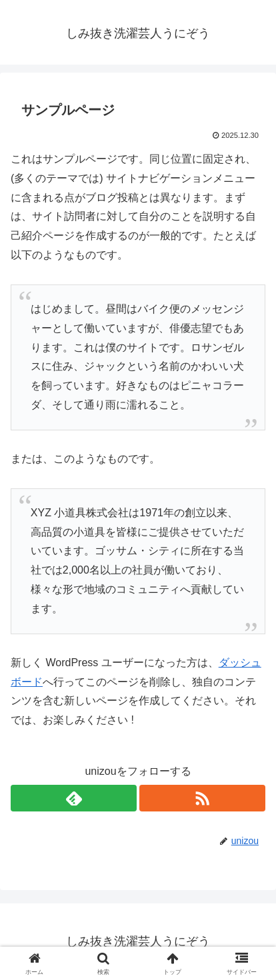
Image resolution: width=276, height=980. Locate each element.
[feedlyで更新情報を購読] (74, 798)
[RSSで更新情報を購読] (202, 798)
